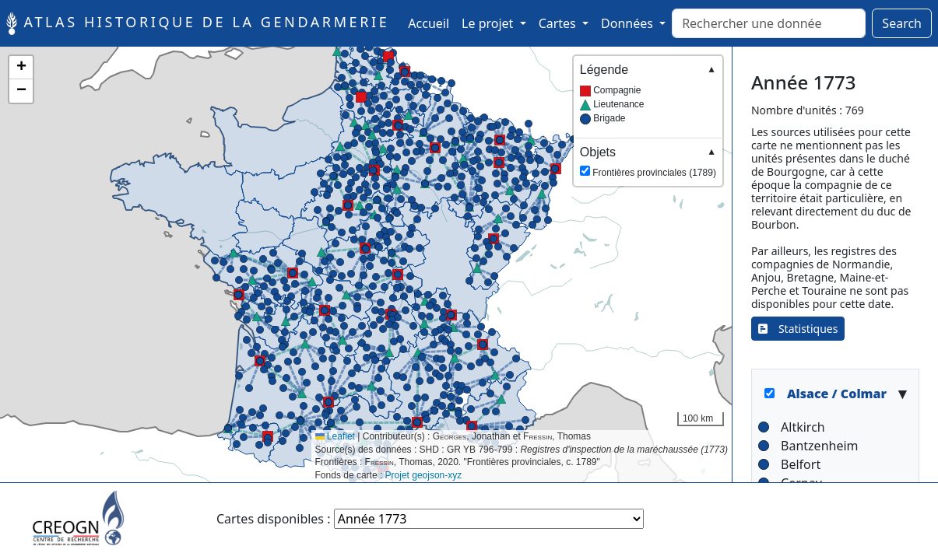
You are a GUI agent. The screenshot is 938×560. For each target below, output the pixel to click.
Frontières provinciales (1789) (648, 161)
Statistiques (798, 329)
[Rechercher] (769, 23)
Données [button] (629, 23)
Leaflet (335, 436)
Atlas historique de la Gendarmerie (198, 23)
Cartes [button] (559, 23)
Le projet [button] (489, 23)
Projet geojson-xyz (424, 475)
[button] (537, 219)
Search (902, 23)
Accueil (432, 23)
